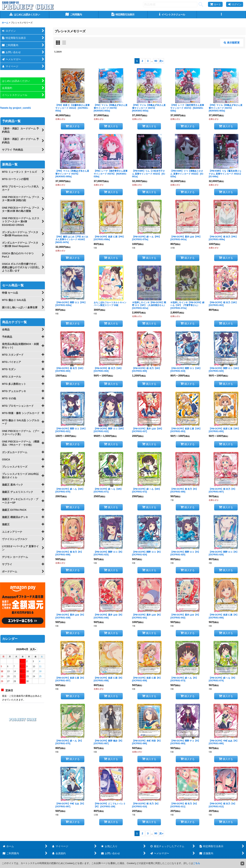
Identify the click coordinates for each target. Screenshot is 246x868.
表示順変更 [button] (232, 43)
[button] (221, 15)
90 (156, 61)
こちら (196, 863)
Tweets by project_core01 (15, 108)
